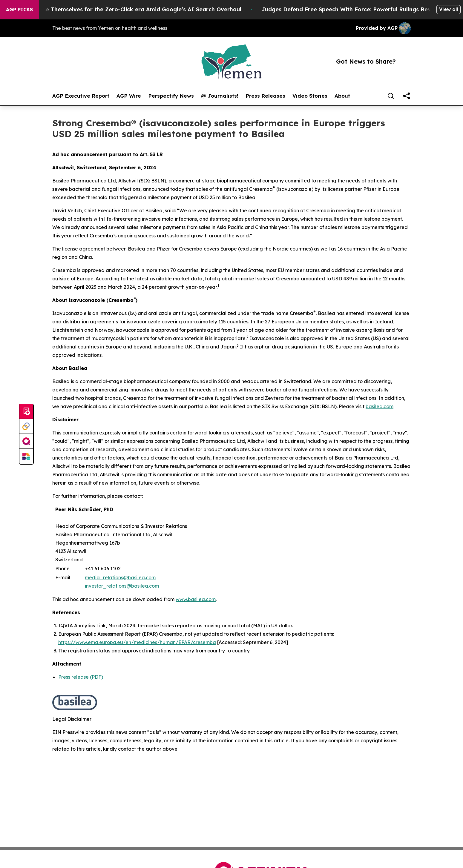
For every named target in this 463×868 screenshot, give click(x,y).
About (342, 96)
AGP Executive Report (81, 96)
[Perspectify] (26, 427)
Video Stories (310, 96)
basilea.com (380, 406)
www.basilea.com (196, 599)
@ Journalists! (220, 96)
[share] (407, 96)
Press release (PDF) (81, 677)
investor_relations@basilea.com (122, 586)
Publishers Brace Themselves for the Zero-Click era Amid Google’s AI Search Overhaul (129, 9)
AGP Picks (19, 10)
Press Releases (265, 96)
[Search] (391, 96)
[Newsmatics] (26, 457)
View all (449, 9)
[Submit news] (26, 412)
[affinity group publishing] (26, 442)
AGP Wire (129, 96)
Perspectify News (171, 96)
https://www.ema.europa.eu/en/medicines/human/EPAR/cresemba (137, 642)
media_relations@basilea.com (120, 577)
